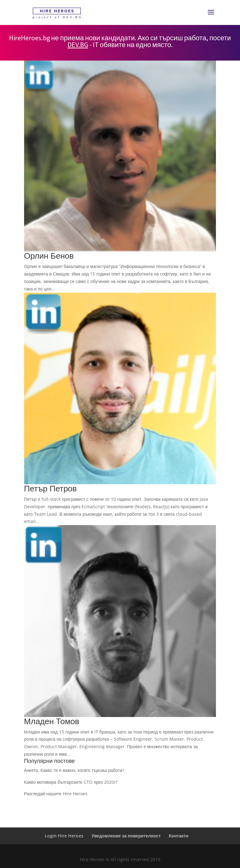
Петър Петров (50, 488)
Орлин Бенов (49, 256)
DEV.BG (78, 45)
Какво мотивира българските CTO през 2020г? (71, 782)
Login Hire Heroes (64, 836)
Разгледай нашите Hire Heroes (56, 794)
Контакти (179, 836)
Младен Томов (52, 721)
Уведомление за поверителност (126, 836)
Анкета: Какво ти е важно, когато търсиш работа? (74, 770)
